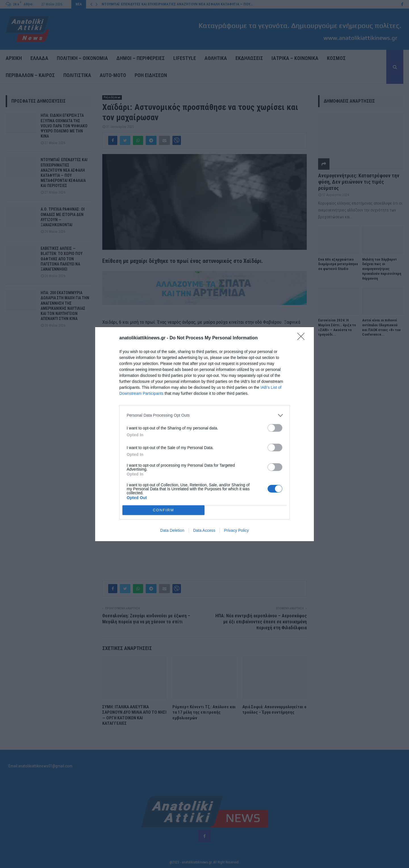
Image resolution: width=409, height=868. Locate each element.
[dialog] (204, 434)
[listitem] (204, 415)
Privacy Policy (236, 530)
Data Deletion (172, 530)
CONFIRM (163, 510)
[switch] (275, 428)
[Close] (303, 338)
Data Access (204, 530)
